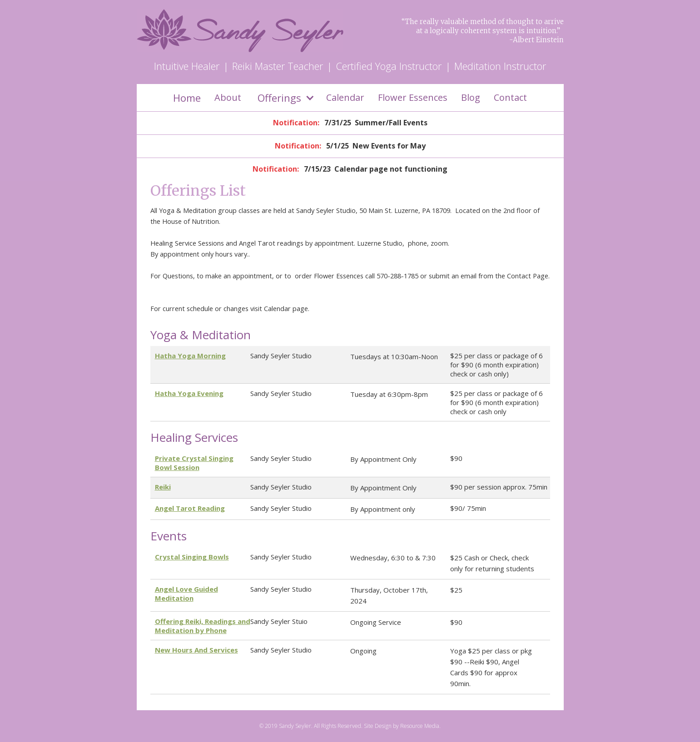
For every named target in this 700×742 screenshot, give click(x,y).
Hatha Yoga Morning (190, 356)
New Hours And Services (196, 650)
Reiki (163, 487)
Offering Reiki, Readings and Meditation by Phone (203, 626)
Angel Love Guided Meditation (186, 594)
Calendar (345, 97)
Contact (510, 97)
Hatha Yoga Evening (189, 393)
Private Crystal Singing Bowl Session (194, 463)
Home (187, 98)
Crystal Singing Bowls (192, 557)
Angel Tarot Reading (190, 508)
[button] (284, 98)
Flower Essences (413, 97)
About (228, 97)
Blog (471, 97)
